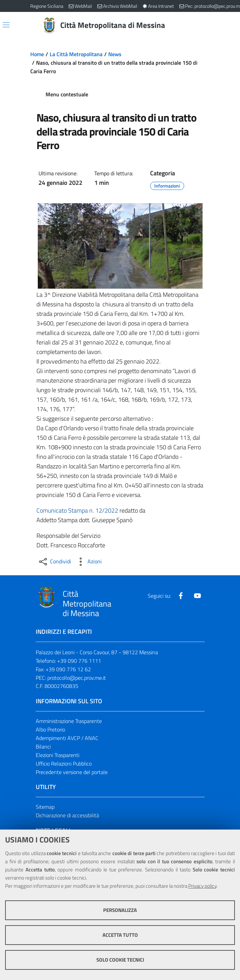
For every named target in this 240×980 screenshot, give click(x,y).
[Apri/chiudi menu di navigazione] (6, 25)
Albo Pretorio (50, 729)
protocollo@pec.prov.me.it (77, 678)
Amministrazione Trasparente (69, 721)
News (115, 54)
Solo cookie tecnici (120, 960)
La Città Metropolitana (76, 54)
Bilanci (43, 746)
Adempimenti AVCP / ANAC (67, 738)
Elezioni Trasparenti (58, 755)
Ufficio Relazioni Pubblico (64, 764)
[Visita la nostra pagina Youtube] (197, 596)
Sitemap (45, 807)
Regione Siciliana (47, 6)
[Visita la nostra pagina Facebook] (181, 596)
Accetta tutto (120, 935)
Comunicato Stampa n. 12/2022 (77, 510)
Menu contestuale (67, 94)
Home (37, 54)
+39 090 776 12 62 (68, 669)
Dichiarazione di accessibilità (67, 815)
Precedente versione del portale (72, 772)
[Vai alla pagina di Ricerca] (206, 26)
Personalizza (120, 910)
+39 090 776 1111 (79, 661)
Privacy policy (202, 886)
